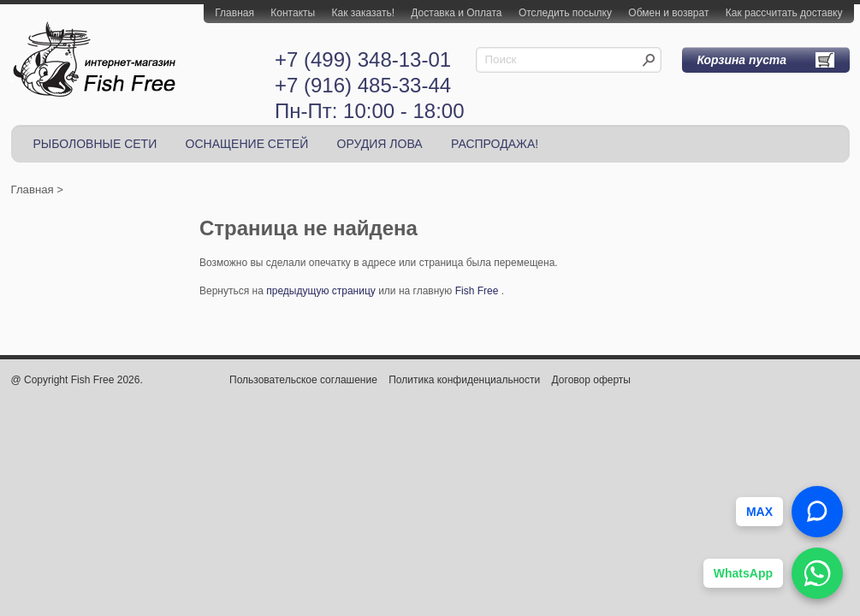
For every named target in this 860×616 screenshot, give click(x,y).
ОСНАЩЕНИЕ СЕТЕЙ (247, 144)
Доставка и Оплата (456, 13)
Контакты (293, 13)
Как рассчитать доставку (784, 13)
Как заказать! (363, 13)
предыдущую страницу (321, 291)
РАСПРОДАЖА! (495, 144)
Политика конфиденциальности (464, 380)
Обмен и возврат (668, 13)
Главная (234, 13)
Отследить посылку (565, 13)
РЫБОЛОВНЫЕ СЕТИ (95, 144)
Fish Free (477, 291)
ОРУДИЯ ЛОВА (380, 144)
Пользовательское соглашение (303, 380)
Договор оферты (591, 380)
